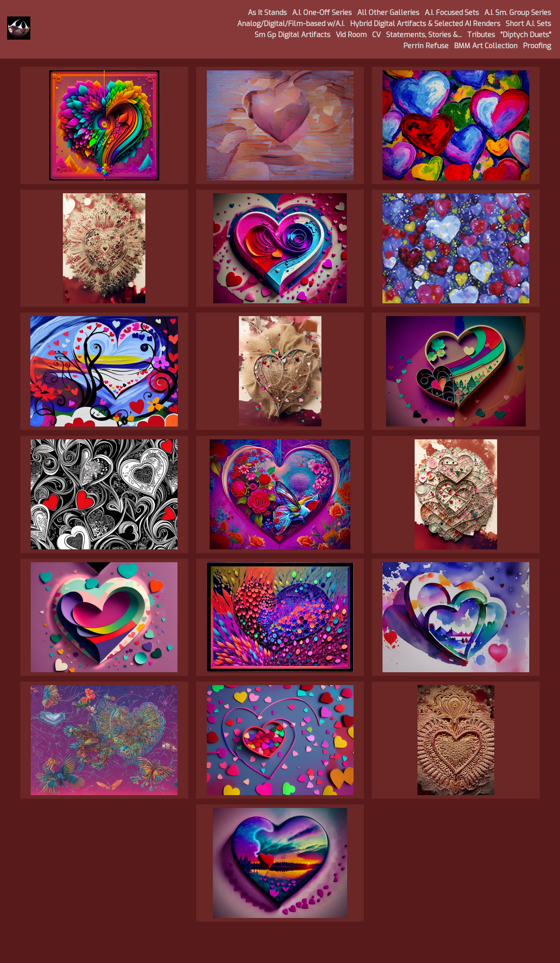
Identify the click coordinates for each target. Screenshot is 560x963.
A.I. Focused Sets (452, 13)
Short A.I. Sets (528, 24)
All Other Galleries (388, 13)
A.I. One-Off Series (322, 13)
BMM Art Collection (486, 46)
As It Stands (267, 13)
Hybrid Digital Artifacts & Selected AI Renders (425, 24)
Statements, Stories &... (424, 35)
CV (376, 35)
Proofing (537, 46)
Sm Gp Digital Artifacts (292, 35)
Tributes (481, 35)
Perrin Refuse (426, 46)
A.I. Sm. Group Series (518, 13)
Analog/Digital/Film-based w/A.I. (291, 24)
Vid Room (351, 35)
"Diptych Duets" (526, 35)
